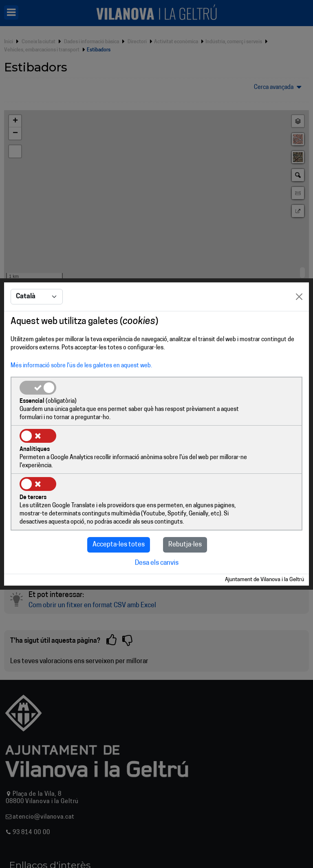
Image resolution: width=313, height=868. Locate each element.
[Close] (299, 318)
